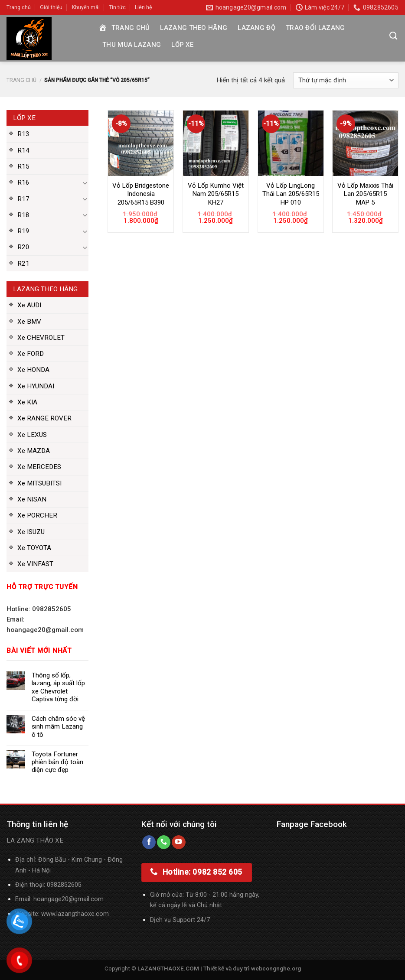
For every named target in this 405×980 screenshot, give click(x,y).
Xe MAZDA (34, 451)
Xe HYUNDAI (36, 386)
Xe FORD (31, 354)
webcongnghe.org (276, 968)
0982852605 (64, 885)
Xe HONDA (33, 370)
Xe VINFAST (35, 564)
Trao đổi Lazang (315, 28)
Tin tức (117, 7)
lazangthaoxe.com (83, 914)
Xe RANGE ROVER (44, 418)
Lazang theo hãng (194, 28)
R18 (23, 215)
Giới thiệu (51, 7)
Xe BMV (29, 322)
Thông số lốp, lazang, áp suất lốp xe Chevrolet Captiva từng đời (58, 687)
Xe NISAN (32, 499)
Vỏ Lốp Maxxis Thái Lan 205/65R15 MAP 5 (365, 194)
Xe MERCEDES (39, 467)
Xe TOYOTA (34, 548)
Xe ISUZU (31, 532)
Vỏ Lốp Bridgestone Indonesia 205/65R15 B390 (141, 194)
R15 (23, 166)
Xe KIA (27, 402)
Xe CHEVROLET (41, 338)
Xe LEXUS (32, 435)
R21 (23, 264)
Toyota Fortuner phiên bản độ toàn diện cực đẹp (57, 762)
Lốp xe (182, 45)
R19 (23, 231)
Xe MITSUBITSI (39, 483)
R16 (23, 182)
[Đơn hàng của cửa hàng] (346, 80)
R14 (23, 150)
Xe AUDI (29, 305)
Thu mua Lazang (132, 45)
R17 (23, 199)
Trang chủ (19, 7)
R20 (23, 247)
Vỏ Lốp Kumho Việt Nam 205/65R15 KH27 (216, 194)
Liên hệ (143, 7)
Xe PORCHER (37, 515)
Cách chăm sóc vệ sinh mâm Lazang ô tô (58, 726)
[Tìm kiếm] (393, 36)
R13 (23, 134)
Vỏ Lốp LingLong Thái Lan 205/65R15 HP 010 (291, 194)
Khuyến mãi (86, 7)
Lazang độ (256, 28)
